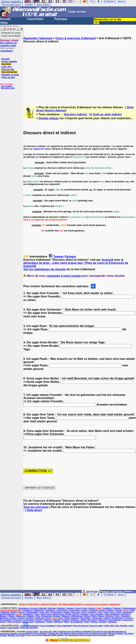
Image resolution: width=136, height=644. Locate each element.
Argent (78, 608)
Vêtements (112, 622)
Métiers (87, 616)
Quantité (57, 620)
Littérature (125, 614)
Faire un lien (8, 77)
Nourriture (125, 616)
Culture (109, 595)
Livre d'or (7, 67)
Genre (112, 612)
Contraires (93, 610)
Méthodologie (77, 616)
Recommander (9, 72)
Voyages (103, 622)
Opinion (13, 618)
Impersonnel (58, 614)
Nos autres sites (8, 88)
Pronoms (128, 618)
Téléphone (58, 622)
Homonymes (46, 614)
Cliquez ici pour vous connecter (11, 34)
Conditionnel (38, 610)
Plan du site (8, 69)
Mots (38, 616)
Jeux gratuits (7, 86)
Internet (76, 614)
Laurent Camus (32, 632)
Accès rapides (9, 61)
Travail (49, 622)
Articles (92, 608)
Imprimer (6, 64)
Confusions (50, 610)
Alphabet (61, 608)
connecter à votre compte (64, 276)
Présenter (48, 620)
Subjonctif (103, 620)
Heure (37, 614)
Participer (61, 19)
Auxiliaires (107, 608)
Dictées (14, 612)
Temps (3, 622)
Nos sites (43, 5)
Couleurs (110, 610)
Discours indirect (76, 114)
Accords (34, 608)
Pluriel (67, 618)
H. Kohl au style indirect (106, 114)
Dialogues (5, 612)
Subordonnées (115, 620)
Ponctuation (86, 618)
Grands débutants (8, 614)
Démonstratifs (32, 612)
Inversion (84, 614)
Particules (40, 618)
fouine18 (107, 260)
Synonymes (127, 620)
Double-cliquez (49, 118)
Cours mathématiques (29, 626)
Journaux (99, 614)
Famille (67, 612)
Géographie (28, 614)
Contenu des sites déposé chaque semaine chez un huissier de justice (78, 633)
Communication (129, 608)
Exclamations (56, 612)
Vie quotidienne (77, 622)
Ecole (42, 612)
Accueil (5, 19)
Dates (133, 610)
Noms (117, 616)
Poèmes (107, 618)
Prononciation (6, 620)
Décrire (22, 612)
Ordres (21, 618)
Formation (92, 612)
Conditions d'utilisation (82, 632)
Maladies (31, 616)
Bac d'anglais (121, 626)
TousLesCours (11, 5)
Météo (94, 616)
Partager (70, 257)
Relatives (75, 620)
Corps (102, 610)
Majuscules (21, 616)
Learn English (13, 628)
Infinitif (68, 614)
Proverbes (18, 620)
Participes (30, 618)
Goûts (119, 612)
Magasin (4, 616)
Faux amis (76, 612)
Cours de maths (96, 626)
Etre (48, 612)
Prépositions (29, 620)
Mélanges (66, 616)
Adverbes (52, 608)
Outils (29, 5)
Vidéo (66, 622)
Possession (97, 618)
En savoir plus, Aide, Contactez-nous (56, 632)
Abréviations (24, 608)
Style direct (34, 510)
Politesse (75, 618)
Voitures (94, 622)
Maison (12, 616)
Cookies (3, 635)
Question (66, 620)
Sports (83, 620)
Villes (87, 622)
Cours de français (80, 626)
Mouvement (47, 616)
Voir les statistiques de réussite (45, 269)
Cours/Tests (35, 19)
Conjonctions (62, 610)
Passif (48, 618)
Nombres (110, 616)
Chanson (117, 608)
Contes (85, 610)
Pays (61, 618)
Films (84, 612)
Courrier (119, 610)
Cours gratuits (11, 595)
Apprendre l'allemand (38, 38)
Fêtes (106, 612)
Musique (57, 616)
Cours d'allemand (64, 626)
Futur (100, 612)
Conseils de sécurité (102, 632)
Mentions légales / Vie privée (121, 633)
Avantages (6, 51)
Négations (4, 618)
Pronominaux (117, 618)
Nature (101, 616)
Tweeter (59, 257)
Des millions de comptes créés (9, 43)
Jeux (121, 595)
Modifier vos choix (16, 635)
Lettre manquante (112, 614)
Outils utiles (109, 626)
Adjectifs (43, 608)
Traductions (40, 622)
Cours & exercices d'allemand (76, 38)
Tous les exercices (36, 507)
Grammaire (128, 612)
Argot (85, 608)
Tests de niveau (14, 622)
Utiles (4, 23)
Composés (27, 610)
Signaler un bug (10, 75)
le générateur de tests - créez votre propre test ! (73, 261)
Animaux (70, 608)
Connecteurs (75, 610)
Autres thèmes (55, 110)
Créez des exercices (29, 628)
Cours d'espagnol (48, 626)
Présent (39, 620)
